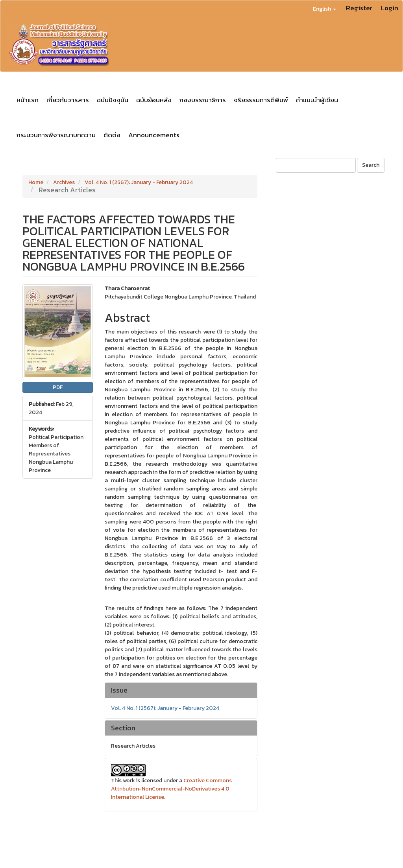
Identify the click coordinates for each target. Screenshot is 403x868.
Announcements (154, 135)
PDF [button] (58, 387)
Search (371, 165)
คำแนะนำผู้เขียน (317, 100)
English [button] (324, 9)
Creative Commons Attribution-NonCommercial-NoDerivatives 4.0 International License (171, 789)
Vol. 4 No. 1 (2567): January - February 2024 (139, 182)
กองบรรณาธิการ (203, 100)
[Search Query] (316, 165)
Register (359, 8)
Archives (64, 182)
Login (390, 8)
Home (36, 182)
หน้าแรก (28, 100)
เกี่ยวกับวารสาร (68, 100)
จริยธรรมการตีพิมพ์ (261, 100)
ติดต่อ (112, 135)
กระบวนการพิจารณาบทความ (56, 135)
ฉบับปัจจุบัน (113, 100)
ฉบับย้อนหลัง (154, 100)
